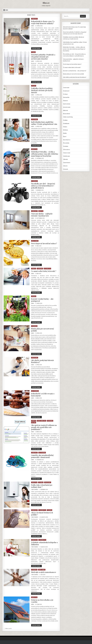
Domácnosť (34, 19)
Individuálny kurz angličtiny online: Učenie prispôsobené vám (44, 123)
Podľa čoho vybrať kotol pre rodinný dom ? (42, 486)
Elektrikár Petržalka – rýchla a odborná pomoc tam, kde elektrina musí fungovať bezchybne (45, 154)
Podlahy (34, 86)
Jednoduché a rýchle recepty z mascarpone (43, 395)
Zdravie (65, 166)
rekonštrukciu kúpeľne (51, 558)
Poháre (33, 52)
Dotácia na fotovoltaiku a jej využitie (42, 601)
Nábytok (41, 211)
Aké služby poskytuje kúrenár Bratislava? (42, 361)
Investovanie (35, 241)
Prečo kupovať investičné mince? (44, 243)
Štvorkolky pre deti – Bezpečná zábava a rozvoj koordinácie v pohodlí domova (43, 186)
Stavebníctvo (42, 510)
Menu (7, 10)
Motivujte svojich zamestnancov (44, 572)
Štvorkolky (34, 181)
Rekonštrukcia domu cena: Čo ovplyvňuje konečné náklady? (43, 22)
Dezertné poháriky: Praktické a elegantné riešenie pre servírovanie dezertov (43, 57)
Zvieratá (65, 169)
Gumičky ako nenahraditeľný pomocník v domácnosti (42, 456)
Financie (34, 269)
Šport (65, 137)
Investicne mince (41, 259)
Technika (41, 482)
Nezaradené (67, 114)
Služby (65, 133)
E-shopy (65, 94)
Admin (32, 26)
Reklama (34, 423)
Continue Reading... (37, 49)
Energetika (34, 149)
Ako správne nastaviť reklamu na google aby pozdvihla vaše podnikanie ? (44, 427)
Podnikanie (40, 269)
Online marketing (41, 421)
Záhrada (34, 296)
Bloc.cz (46, 3)
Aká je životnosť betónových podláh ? (42, 514)
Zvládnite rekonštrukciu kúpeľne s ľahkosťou (44, 543)
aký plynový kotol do (46, 502)
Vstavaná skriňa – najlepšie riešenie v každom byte (42, 215)
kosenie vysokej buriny (48, 313)
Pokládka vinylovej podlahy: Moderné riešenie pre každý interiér (42, 90)
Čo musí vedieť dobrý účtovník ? (44, 271)
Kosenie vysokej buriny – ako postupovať (42, 300)
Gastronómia (35, 391)
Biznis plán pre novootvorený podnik (43, 330)
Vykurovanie (35, 358)
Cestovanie (66, 88)
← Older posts (8, 629)
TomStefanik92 (35, 489)
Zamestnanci (42, 570)
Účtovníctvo (47, 269)
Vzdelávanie (34, 119)
